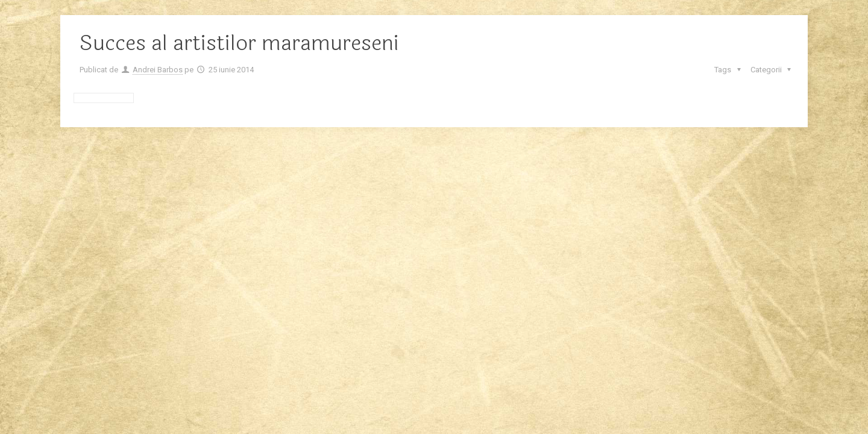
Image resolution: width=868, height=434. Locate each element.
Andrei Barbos (158, 70)
